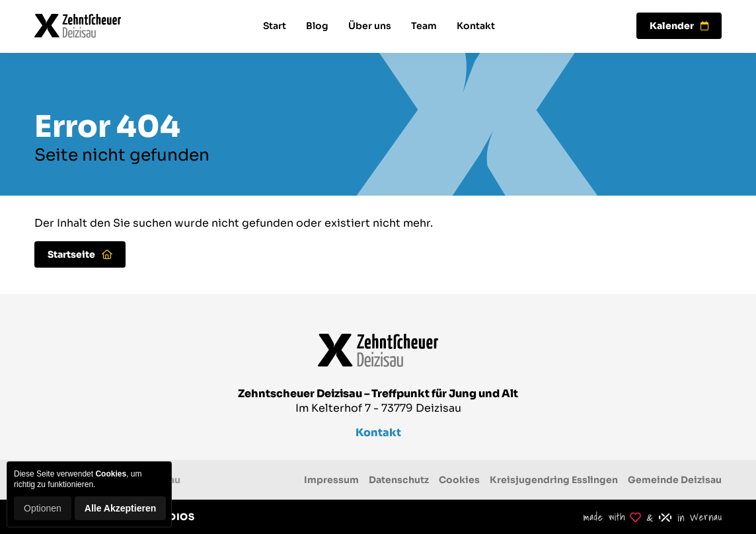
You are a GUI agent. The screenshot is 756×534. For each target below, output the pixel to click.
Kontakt (476, 26)
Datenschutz (399, 480)
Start (275, 26)
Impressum (331, 480)
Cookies (459, 480)
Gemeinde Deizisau (675, 480)
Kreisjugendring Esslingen (554, 480)
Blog (317, 26)
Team (424, 26)
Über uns (370, 26)
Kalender (679, 26)
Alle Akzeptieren (120, 508)
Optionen (43, 508)
